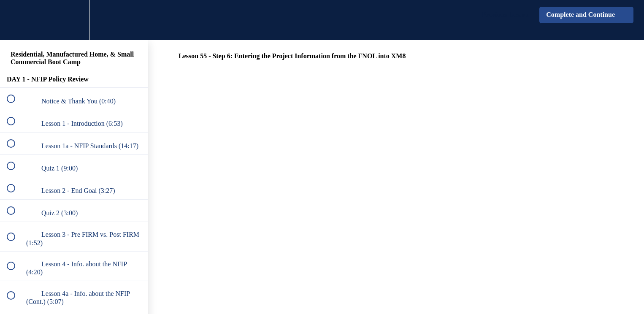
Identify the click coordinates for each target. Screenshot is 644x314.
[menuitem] (74, 20)
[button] (16, 20)
